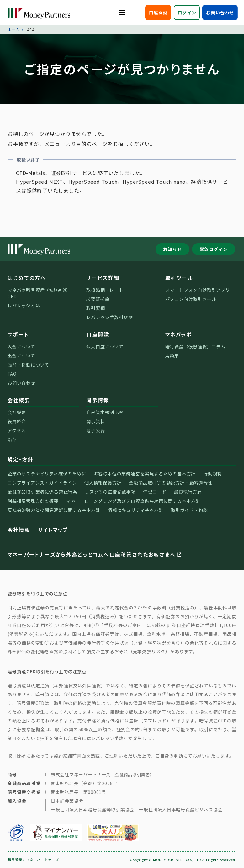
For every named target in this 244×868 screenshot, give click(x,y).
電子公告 (95, 430)
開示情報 (98, 400)
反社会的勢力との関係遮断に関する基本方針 (54, 510)
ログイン (187, 13)
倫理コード (155, 492)
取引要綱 (95, 308)
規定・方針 (21, 459)
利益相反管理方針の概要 (33, 501)
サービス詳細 (103, 278)
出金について (21, 356)
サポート (18, 334)
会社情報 (19, 530)
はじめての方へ (27, 278)
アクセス (17, 430)
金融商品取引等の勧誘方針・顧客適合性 (171, 483)
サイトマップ (53, 530)
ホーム (13, 30)
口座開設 (158, 13)
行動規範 (212, 474)
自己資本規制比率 (105, 412)
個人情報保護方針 (103, 483)
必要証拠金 (98, 299)
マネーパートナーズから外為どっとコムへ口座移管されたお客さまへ (95, 554)
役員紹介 (17, 421)
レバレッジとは (24, 306)
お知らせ (172, 249)
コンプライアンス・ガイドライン (42, 483)
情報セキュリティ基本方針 (136, 510)
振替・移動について (28, 365)
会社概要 (19, 400)
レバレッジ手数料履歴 (109, 317)
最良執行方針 (188, 492)
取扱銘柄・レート (105, 290)
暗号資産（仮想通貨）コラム (195, 347)
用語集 (172, 356)
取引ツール (179, 278)
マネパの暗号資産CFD (39, 293)
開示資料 (95, 421)
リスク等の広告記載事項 (110, 492)
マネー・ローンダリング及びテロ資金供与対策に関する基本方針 (133, 501)
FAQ (12, 374)
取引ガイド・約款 (189, 510)
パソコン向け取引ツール (191, 299)
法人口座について (105, 347)
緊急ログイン (214, 249)
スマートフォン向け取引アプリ (198, 290)
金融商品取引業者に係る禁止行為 (42, 492)
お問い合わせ (220, 13)
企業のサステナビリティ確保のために (47, 474)
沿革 (12, 439)
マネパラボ (178, 334)
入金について (21, 347)
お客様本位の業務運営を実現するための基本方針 (145, 474)
